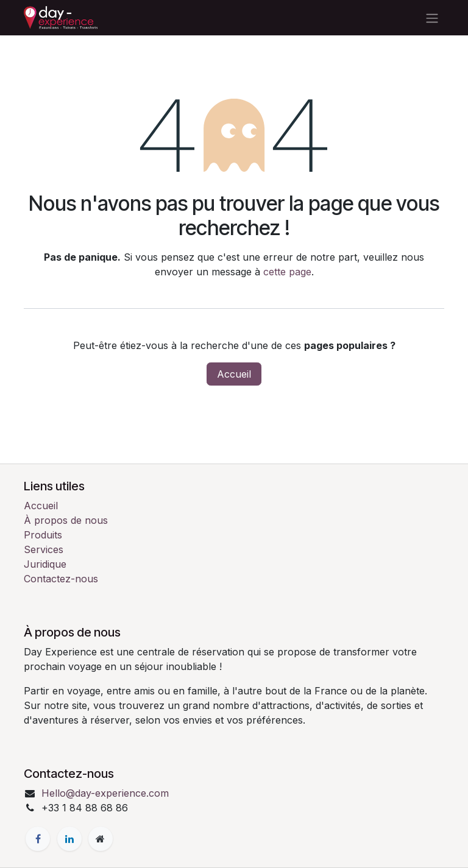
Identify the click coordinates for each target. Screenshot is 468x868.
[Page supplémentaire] (101, 839)
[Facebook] (38, 839)
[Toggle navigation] (432, 18)
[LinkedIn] (69, 839)
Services (44, 549)
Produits (43, 535)
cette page (287, 272)
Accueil (234, 374)
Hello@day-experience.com (105, 793)
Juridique (45, 564)
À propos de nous (66, 520)
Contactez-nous (61, 579)
